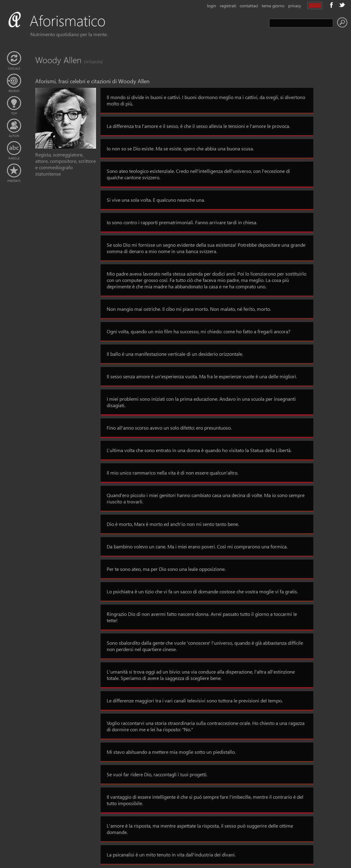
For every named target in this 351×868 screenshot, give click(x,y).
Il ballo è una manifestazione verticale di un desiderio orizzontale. (175, 354)
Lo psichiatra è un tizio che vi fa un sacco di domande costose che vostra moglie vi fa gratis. (202, 591)
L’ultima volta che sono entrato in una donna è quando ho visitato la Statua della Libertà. (199, 450)
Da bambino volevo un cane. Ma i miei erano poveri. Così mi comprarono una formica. (197, 546)
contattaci (249, 6)
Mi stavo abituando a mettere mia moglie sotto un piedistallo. (171, 752)
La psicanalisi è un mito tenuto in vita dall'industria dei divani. (171, 854)
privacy (295, 6)
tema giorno (273, 6)
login (212, 6)
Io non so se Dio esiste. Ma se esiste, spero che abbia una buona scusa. (180, 148)
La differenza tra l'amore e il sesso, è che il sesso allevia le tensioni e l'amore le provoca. (198, 126)
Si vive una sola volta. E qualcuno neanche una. (156, 200)
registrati (228, 6)
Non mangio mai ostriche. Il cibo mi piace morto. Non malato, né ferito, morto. (189, 309)
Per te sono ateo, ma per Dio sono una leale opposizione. (166, 569)
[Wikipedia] (91, 62)
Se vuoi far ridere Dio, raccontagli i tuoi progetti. (157, 774)
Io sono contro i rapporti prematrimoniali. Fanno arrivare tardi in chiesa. (182, 222)
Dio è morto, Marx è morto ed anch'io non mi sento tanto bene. (173, 524)
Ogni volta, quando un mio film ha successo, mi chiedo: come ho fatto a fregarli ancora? (198, 331)
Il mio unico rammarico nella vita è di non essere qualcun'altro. (172, 473)
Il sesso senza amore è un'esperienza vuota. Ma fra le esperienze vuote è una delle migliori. (202, 376)
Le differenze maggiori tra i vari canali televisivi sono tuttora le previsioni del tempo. (195, 700)
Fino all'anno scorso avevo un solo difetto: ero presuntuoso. (169, 428)
